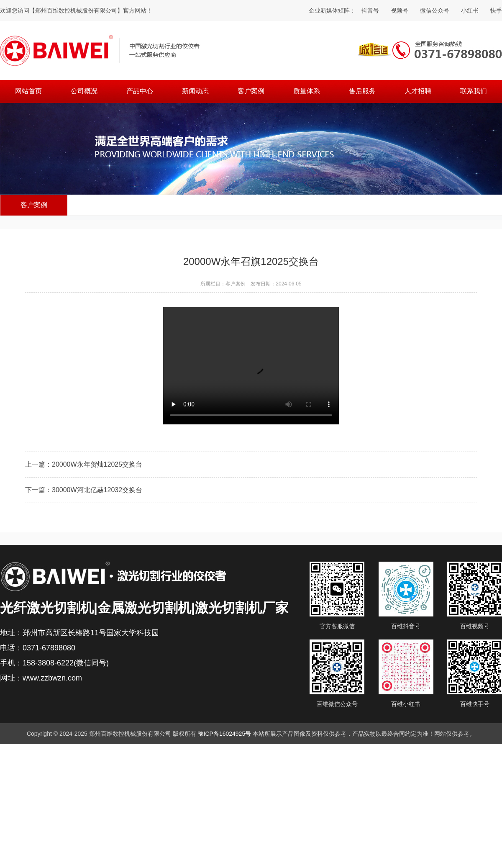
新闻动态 (195, 91)
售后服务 (362, 91)
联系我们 (474, 91)
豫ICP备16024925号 (225, 734)
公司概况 (84, 91)
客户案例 (251, 91)
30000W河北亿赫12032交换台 (97, 491)
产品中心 (140, 91)
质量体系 (307, 91)
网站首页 (28, 91)
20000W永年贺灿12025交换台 (97, 465)
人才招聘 (418, 91)
